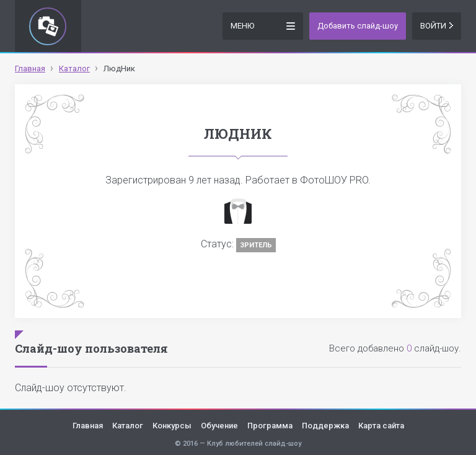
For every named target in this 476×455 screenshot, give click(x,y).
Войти (437, 26)
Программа (270, 426)
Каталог (128, 426)
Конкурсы (172, 426)
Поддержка (325, 426)
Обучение (219, 426)
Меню (263, 25)
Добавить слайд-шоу (358, 26)
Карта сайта (381, 426)
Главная (88, 426)
